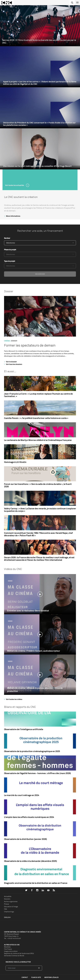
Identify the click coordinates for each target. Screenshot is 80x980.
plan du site (36, 977)
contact (25, 977)
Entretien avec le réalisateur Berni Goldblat (28, 611)
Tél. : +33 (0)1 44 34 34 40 (12, 938)
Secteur (7, 238)
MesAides (7, 947)
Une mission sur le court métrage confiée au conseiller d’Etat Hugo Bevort (37, 166)
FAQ (5, 909)
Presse (7, 904)
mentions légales (51, 977)
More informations (12, 216)
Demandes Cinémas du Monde (14, 956)
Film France (8, 949)
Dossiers (7, 899)
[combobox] (40, 243)
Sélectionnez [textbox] (11, 243)
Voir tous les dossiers (13, 364)
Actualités (8, 896)
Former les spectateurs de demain (30, 345)
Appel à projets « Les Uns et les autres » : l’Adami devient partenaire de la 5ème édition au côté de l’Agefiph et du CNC (40, 83)
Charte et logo (9, 912)
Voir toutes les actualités (15, 185)
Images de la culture (11, 951)
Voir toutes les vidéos (13, 699)
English (7, 917)
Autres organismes (11, 901)
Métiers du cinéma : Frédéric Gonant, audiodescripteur (34, 651)
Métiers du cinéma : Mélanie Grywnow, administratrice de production (35, 690)
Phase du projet (10, 250)
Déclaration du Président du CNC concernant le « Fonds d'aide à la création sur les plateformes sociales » (39, 124)
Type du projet (10, 261)
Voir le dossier (10, 362)
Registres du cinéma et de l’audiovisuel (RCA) (19, 953)
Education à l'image (11, 907)
